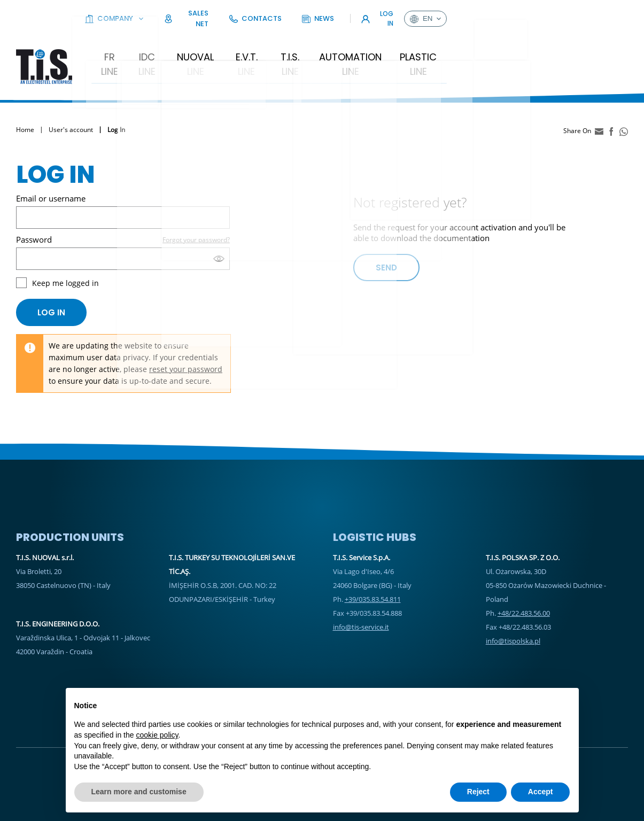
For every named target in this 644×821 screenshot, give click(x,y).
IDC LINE (171, 39)
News (504, 13)
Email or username (51, 166)
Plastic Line (479, 39)
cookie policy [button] (157, 735)
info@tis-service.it (361, 594)
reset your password (186, 336)
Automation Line (401, 39)
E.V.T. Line (284, 39)
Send (386, 235)
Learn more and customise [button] (139, 792)
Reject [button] (478, 792)
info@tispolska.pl (513, 608)
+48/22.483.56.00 (524, 580)
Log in (51, 280)
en (606, 13)
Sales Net (397, 13)
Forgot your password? (196, 207)
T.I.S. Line (332, 39)
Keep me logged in (65, 250)
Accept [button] (541, 792)
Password (34, 207)
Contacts (454, 13)
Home (25, 98)
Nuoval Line (226, 39)
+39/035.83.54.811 (373, 567)
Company (337, 13)
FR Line (130, 39)
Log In (557, 13)
